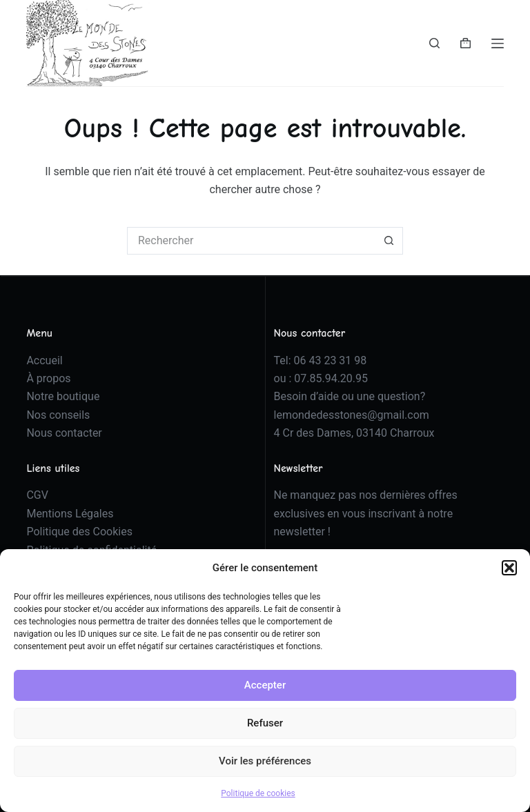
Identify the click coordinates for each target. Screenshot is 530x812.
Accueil (44, 360)
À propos (48, 378)
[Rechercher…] (251, 241)
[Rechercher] (434, 43)
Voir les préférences (265, 761)
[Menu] (498, 43)
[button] (509, 568)
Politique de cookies (258, 793)
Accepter (265, 685)
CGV (37, 495)
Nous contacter (64, 433)
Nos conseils (58, 415)
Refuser (265, 723)
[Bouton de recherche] (389, 241)
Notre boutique (63, 396)
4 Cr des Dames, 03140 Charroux (354, 433)
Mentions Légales (70, 514)
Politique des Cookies (79, 532)
